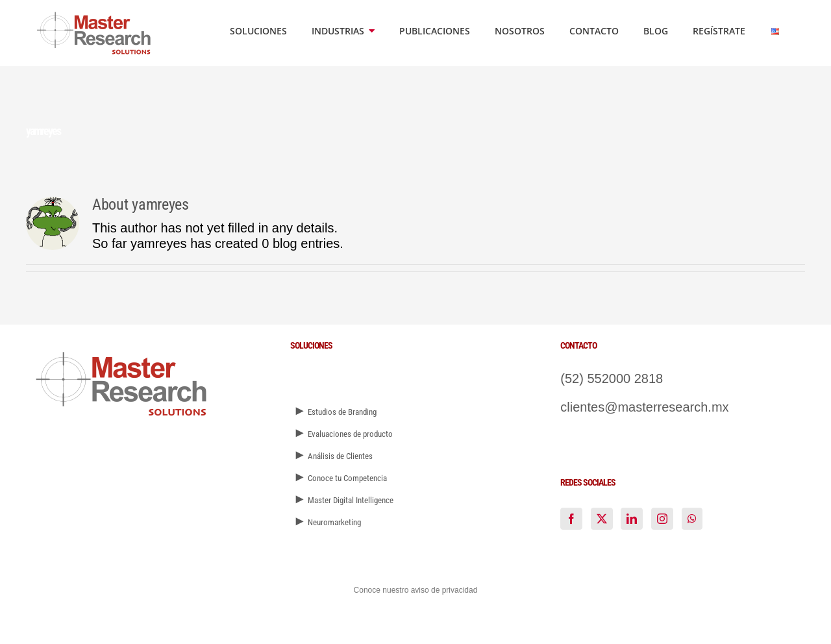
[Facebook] (571, 519)
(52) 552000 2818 (612, 378)
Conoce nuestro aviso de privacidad (416, 590)
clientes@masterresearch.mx (644, 407)
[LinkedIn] (632, 519)
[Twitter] (602, 519)
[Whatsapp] (692, 519)
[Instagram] (662, 519)
